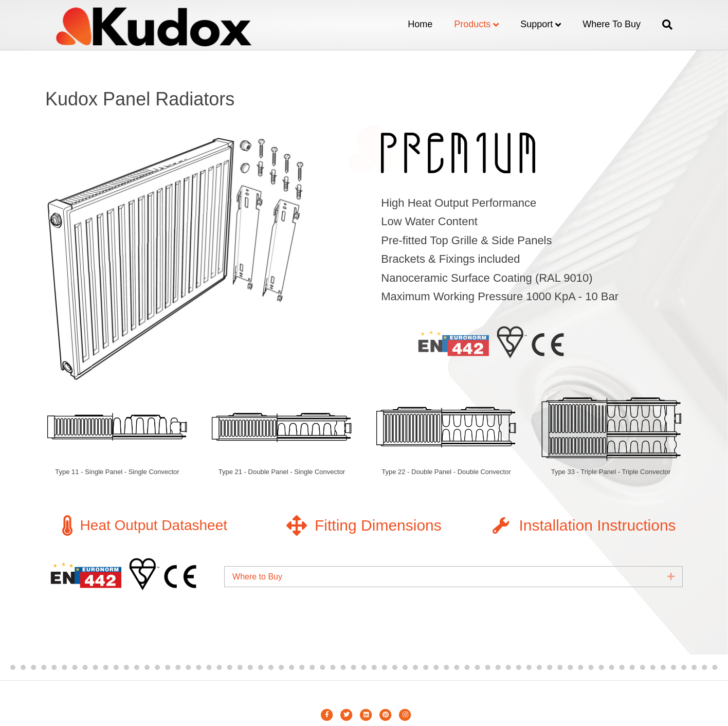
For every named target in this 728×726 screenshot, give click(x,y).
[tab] (453, 577)
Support (536, 24)
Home (420, 24)
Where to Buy (612, 24)
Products (472, 24)
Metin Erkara (364, 695)
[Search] (662, 25)
